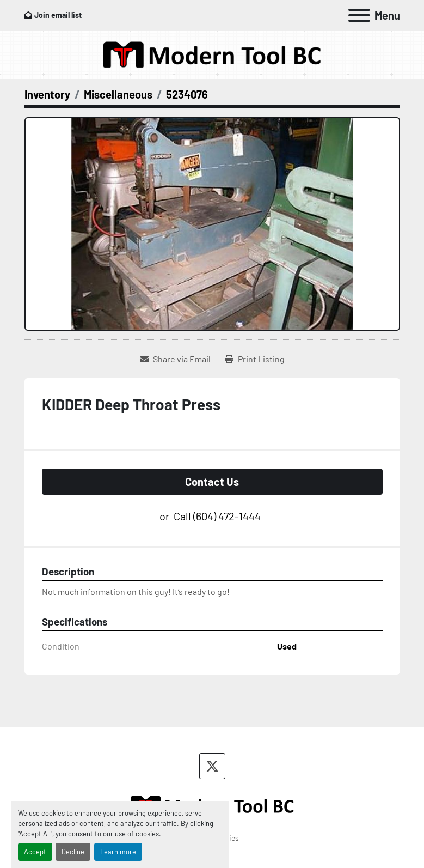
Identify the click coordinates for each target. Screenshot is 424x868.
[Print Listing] (255, 359)
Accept (35, 852)
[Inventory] (47, 94)
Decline (73, 852)
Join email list (58, 15)
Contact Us (212, 482)
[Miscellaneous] (118, 94)
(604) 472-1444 (227, 516)
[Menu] (359, 15)
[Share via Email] (175, 359)
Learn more (118, 852)
